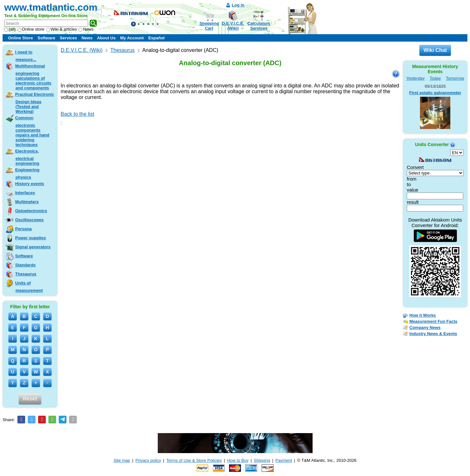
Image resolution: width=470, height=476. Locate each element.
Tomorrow (455, 78)
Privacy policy (148, 460)
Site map (122, 460)
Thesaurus (26, 274)
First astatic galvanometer (435, 93)
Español (157, 38)
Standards (25, 265)
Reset (30, 399)
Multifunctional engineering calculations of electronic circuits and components (33, 77)
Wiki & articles (62, 29)
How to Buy (238, 460)
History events (30, 184)
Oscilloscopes (29, 220)
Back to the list (77, 114)
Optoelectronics (31, 211)
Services (68, 38)
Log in (238, 5)
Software (46, 38)
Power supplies (30, 238)
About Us (106, 38)
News (86, 29)
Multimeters (27, 202)
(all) (10, 29)
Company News (425, 327)
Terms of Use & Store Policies (194, 460)
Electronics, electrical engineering (27, 157)
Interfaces (25, 193)
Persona (23, 229)
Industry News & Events (433, 334)
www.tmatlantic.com (51, 7)
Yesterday (415, 78)
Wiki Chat (435, 50)
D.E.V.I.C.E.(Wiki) (233, 26)
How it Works (423, 315)
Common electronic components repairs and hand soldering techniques (32, 131)
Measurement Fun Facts (433, 321)
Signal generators (33, 247)
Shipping (262, 460)
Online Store (20, 38)
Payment (284, 460)
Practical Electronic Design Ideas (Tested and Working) (35, 103)
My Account (132, 38)
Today (435, 78)
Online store (31, 29)
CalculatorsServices (259, 26)
